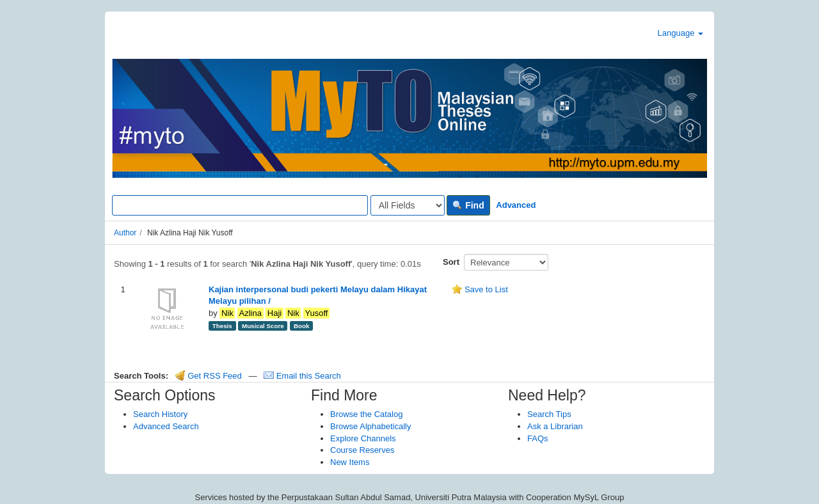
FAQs (538, 438)
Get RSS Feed (209, 376)
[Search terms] (240, 205)
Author (125, 233)
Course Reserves (362, 450)
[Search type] (408, 205)
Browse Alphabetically (370, 426)
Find (468, 205)
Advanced (516, 205)
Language (680, 33)
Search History (160, 414)
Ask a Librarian (555, 426)
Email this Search (302, 376)
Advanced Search (166, 426)
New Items (350, 462)
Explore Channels (363, 438)
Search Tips (549, 414)
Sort (451, 262)
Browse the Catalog (366, 414)
